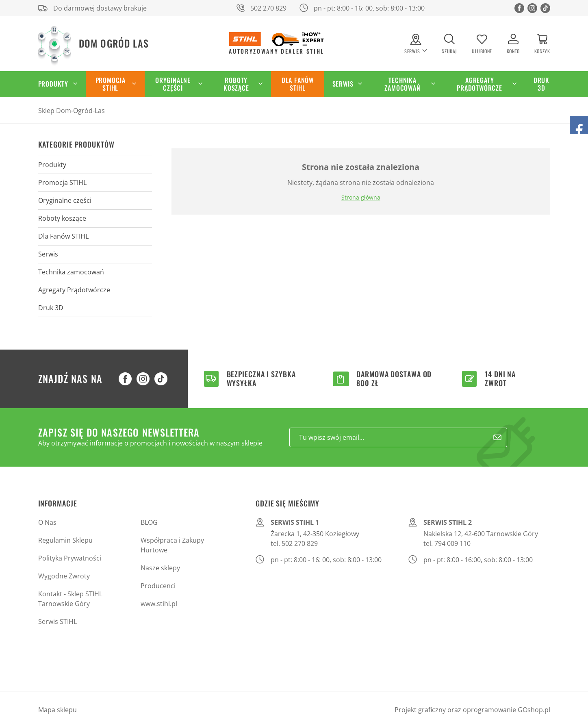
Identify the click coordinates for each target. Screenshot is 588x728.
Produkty (53, 84)
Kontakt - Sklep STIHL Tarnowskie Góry (70, 599)
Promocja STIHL (111, 84)
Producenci (158, 586)
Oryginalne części (173, 84)
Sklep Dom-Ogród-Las (72, 111)
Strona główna (361, 197)
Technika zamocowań (402, 84)
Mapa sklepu (57, 710)
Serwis (343, 84)
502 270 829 (268, 8)
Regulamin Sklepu (65, 540)
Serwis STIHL (57, 622)
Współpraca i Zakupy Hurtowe (172, 545)
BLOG (149, 522)
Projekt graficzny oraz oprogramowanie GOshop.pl (472, 710)
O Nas (47, 522)
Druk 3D (541, 84)
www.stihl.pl (159, 604)
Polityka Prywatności (70, 558)
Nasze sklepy (160, 568)
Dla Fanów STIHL (298, 84)
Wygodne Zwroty (64, 576)
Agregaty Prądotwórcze (480, 84)
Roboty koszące (236, 84)
